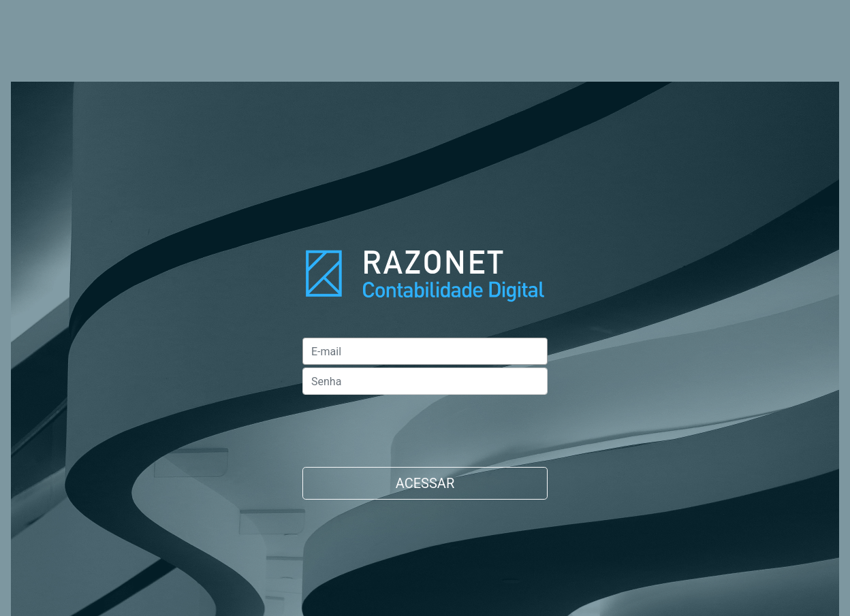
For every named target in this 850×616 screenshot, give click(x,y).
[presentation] (406, 424)
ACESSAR (425, 483)
